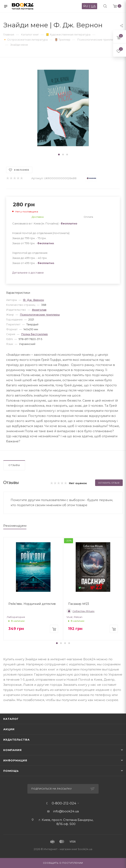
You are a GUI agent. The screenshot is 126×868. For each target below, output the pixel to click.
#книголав (39, 310)
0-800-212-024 (64, 803)
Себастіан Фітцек (80, 611)
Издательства (16, 740)
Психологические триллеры (40, 315)
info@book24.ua (66, 811)
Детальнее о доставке (28, 273)
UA (93, 6)
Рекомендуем (15, 526)
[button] (59, 155)
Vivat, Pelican (74, 617)
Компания (12, 750)
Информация (15, 760)
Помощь (11, 771)
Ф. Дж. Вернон (33, 300)
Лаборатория (16, 617)
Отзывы (14, 465)
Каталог (11, 719)
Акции (9, 729)
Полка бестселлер (34, 334)
